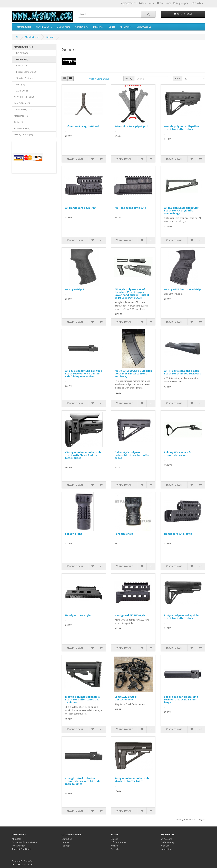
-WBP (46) (19, 84)
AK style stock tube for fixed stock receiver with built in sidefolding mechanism (84, 374)
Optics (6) (19, 122)
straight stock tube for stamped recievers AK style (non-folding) (83, 781)
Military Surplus (144, 27)
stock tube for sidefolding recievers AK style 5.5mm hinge (181, 699)
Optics (112, 27)
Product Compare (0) (99, 79)
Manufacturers (24, 27)
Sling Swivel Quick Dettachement (126, 698)
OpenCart (29, 861)
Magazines (98, 27)
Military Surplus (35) (23, 135)
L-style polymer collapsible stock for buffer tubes (181, 617)
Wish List (165, 846)
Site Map (66, 846)
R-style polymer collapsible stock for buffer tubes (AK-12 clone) (83, 699)
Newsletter (166, 849)
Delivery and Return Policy (24, 842)
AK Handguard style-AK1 (81, 208)
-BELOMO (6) (21, 53)
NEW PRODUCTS (44, 27)
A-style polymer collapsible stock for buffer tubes (181, 128)
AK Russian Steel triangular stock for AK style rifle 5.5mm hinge (181, 211)
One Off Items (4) (22, 103)
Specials (115, 849)
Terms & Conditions (21, 849)
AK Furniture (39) (22, 128)
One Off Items (63, 27)
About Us (16, 839)
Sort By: (129, 79)
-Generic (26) (21, 59)
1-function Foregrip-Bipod (82, 126)
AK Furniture (126, 27)
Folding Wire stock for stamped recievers (178, 454)
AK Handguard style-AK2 (130, 208)
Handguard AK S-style (178, 534)
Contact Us (67, 839)
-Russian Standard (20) (26, 72)
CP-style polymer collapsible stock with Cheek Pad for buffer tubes (83, 455)
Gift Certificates (118, 842)
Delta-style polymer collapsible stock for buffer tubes (132, 455)
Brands (115, 839)
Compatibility (82, 27)
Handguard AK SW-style (130, 615)
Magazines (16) (21, 116)
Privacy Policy (18, 846)
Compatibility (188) (23, 110)
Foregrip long (74, 534)
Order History (167, 842)
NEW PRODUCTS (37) (24, 97)
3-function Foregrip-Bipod (131, 126)
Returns (65, 842)
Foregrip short (124, 534)
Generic (50, 37)
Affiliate (115, 846)
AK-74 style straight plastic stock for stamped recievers (183, 372)
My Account (166, 839)
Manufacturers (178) (24, 47)
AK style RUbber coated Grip (182, 289)
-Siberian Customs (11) (26, 78)
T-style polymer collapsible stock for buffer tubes (132, 780)
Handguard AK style (78, 615)
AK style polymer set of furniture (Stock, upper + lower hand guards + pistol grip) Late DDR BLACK (132, 293)
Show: (178, 79)
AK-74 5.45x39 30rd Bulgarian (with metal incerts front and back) (133, 374)
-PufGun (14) (21, 66)
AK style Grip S (75, 289)
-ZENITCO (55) (22, 91)
